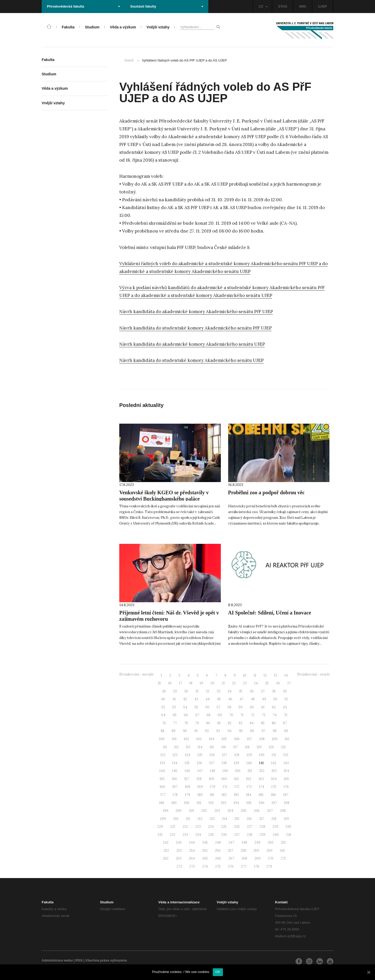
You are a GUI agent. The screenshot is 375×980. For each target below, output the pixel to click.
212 (200, 819)
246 (218, 842)
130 (262, 755)
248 (244, 842)
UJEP (323, 6)
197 (274, 803)
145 (175, 771)
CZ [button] (263, 6)
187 (286, 795)
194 (236, 803)
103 (199, 739)
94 (229, 731)
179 (187, 795)
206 (257, 811)
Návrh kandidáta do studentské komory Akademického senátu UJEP (191, 360)
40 (163, 699)
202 (204, 811)
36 (252, 691)
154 (286, 771)
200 (179, 811)
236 (224, 835)
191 (199, 803)
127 (225, 755)
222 (185, 827)
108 (262, 739)
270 (271, 858)
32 (208, 691)
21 (223, 683)
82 (230, 723)
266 (218, 858)
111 (165, 747)
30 (186, 691)
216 (249, 819)
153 (274, 771)
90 (185, 731)
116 (224, 747)
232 (173, 835)
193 (224, 803)
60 (252, 707)
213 (212, 819)
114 (200, 747)
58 (229, 707)
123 (175, 755)
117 (236, 747)
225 (224, 827)
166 (162, 787)
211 (188, 819)
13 (276, 675)
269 (257, 858)
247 (231, 842)
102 (186, 739)
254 (192, 851)
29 (175, 691)
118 (247, 747)
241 (289, 835)
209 (163, 819)
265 (205, 858)
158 (199, 779)
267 (231, 858)
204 (230, 811)
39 (285, 691)
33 (218, 691)
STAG (283, 6)
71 (242, 715)
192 (211, 803)
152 (262, 771)
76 (164, 723)
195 (249, 803)
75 (286, 715)
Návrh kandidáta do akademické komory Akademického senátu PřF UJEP (196, 312)
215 (237, 819)
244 (192, 842)
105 (224, 739)
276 (231, 866)
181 (212, 795)
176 (286, 787)
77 (175, 723)
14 (286, 675)
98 (275, 731)
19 (201, 683)
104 (212, 739)
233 (185, 835)
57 (218, 707)
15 (159, 683)
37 (263, 691)
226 (237, 827)
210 (176, 819)
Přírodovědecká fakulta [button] (83, 6)
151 (250, 771)
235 (211, 835)
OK (218, 972)
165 (286, 779)
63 (285, 707)
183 (236, 795)
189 (174, 803)
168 (187, 787)
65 (175, 715)
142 (274, 763)
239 (262, 835)
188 (162, 803)
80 (208, 723)
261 (282, 851)
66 (186, 715)
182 (224, 795)
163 (261, 779)
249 (257, 842)
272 (179, 866)
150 (238, 771)
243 (179, 842)
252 (166, 851)
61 (263, 707)
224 (211, 827)
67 (197, 715)
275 (218, 866)
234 (198, 835)
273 (192, 866)
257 (231, 851)
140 (249, 763)
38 (274, 691)
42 (185, 699)
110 (287, 739)
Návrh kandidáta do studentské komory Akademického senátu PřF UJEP (195, 328)
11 (255, 675)
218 (274, 819)
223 (198, 827)
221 (173, 827)
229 (275, 827)
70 (231, 715)
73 (264, 715)
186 (273, 795)
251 (283, 842)
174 (261, 787)
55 (196, 707)
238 (250, 835)
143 (286, 763)
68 (208, 715)
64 (163, 715)
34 (230, 691)
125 (200, 755)
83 (241, 723)
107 (249, 739)
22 (234, 683)
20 (212, 683)
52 (163, 707)
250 (271, 842)
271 (283, 858)
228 (262, 827)
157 (187, 779)
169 (200, 787)
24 (256, 683)
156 (174, 779)
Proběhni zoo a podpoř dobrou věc (266, 492)
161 (236, 779)
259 (256, 851)
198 (287, 803)
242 (166, 842)
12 (265, 675)
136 (199, 763)
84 (252, 723)
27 (289, 683)
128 (237, 755)
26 (278, 683)
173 (249, 787)
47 (242, 699)
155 (162, 779)
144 (162, 771)
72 (253, 715)
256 (218, 851)
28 (164, 691)
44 (208, 699)
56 (207, 707)
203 (217, 811)
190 (187, 803)
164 (274, 779)
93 (218, 731)
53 (174, 707)
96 (252, 731)
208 (283, 811)
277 (244, 866)
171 (225, 787)
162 (249, 779)
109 (275, 739)
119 (259, 747)
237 (237, 835)
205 (243, 811)
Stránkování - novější (136, 674)
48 (253, 699)
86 (274, 723)
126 (212, 755)
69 (220, 715)
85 (263, 723)
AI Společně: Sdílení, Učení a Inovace (270, 613)
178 (175, 795)
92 (207, 731)
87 (285, 723)
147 (200, 771)
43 (196, 699)
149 (225, 771)
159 (211, 779)
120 (271, 747)
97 (263, 731)
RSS (79, 960)
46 (230, 699)
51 (286, 699)
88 (162, 731)
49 (264, 699)
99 (286, 731)
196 (262, 803)
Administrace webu (57, 960)
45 (219, 699)
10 (245, 675)
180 (200, 795)
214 (224, 819)
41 (174, 699)
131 (274, 755)
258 (243, 851)
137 (212, 763)
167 (175, 787)
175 (274, 787)
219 (286, 819)
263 (179, 858)
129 (249, 755)
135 (187, 763)
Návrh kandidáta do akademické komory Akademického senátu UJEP (192, 344)
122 (163, 755)
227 (250, 827)
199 (165, 811)
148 (213, 771)
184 (249, 795)
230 (288, 827)
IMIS (303, 6)
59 (240, 707)
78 (186, 723)
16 (170, 683)
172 (237, 787)
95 (241, 731)
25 (267, 683)
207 (270, 811)
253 (179, 851)
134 (175, 763)
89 (174, 731)
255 (205, 851)
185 (261, 795)
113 (188, 747)
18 (191, 683)
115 (212, 747)
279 (269, 866)
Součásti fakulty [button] (167, 6)
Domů (129, 60)
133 (162, 763)
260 (269, 851)
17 (180, 683)
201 (191, 811)
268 (244, 858)
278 (256, 866)
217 (262, 819)
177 (163, 795)
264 (192, 858)
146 (187, 771)
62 (274, 707)
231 (160, 835)
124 (187, 755)
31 (197, 691)
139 (236, 763)
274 (205, 866)
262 (166, 858)
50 (275, 699)
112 (176, 747)
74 (275, 715)
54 (185, 707)
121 (283, 747)
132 (286, 755)
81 (219, 723)
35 (241, 691)
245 (205, 842)
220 (160, 827)
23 (245, 683)
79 (197, 723)
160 (224, 779)
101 (174, 739)
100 (162, 739)
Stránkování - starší (313, 674)
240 (276, 835)
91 (196, 731)
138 (224, 763)
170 (213, 787)
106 (237, 739)
